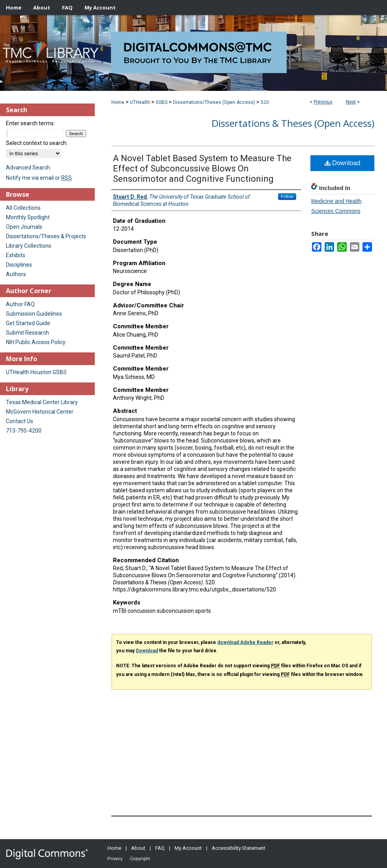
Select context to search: (37, 143)
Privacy (115, 859)
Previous (323, 102)
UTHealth (140, 102)
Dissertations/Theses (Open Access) (214, 102)
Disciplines (19, 265)
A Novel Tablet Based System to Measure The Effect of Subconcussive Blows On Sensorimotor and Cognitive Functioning (202, 169)
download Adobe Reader (245, 642)
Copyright (140, 859)
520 (265, 102)
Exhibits (16, 255)
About (138, 848)
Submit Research (27, 333)
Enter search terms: (30, 123)
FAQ (160, 848)
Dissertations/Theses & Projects (46, 236)
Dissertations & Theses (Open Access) (293, 123)
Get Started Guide (28, 323)
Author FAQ (20, 304)
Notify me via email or (39, 178)
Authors (16, 274)
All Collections (23, 208)
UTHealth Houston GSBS (36, 372)
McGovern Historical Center (40, 412)
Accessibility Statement (239, 848)
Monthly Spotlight (28, 217)
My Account (188, 848)
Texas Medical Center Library (42, 402)
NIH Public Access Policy (36, 342)
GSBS (162, 102)
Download (343, 163)
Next (351, 102)
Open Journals (24, 227)
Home (118, 102)
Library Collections (29, 246)
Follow (287, 196)
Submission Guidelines (34, 314)
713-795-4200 (24, 431)
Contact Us (20, 421)
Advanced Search (28, 168)
